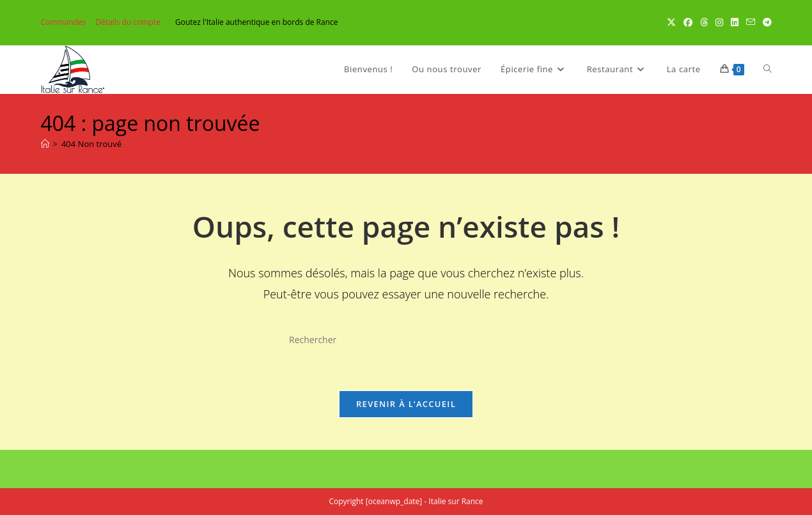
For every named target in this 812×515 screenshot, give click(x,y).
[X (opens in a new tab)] (671, 22)
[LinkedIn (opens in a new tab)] (735, 22)
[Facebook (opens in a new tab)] (688, 22)
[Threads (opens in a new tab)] (704, 22)
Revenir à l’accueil (406, 404)
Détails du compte (128, 22)
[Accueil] (45, 144)
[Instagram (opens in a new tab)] (719, 22)
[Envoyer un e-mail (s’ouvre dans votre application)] (751, 22)
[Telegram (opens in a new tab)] (765, 22)
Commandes (64, 22)
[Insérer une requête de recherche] (406, 339)
